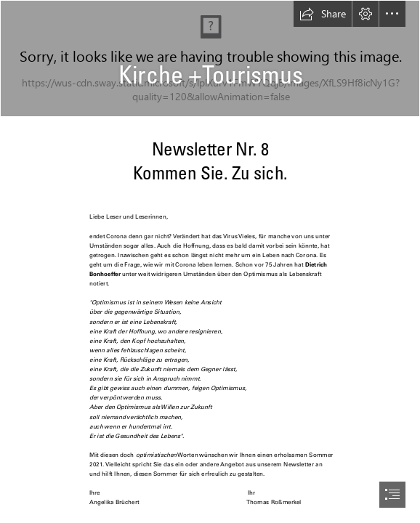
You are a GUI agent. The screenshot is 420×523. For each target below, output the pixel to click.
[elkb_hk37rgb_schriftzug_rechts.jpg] (210, 58)
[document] (210, 261)
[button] (323, 14)
